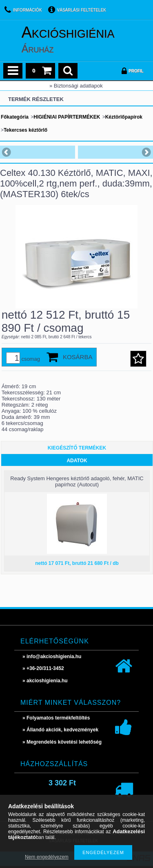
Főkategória (15, 117)
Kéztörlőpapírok (124, 117)
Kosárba (78, 357)
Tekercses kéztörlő (25, 130)
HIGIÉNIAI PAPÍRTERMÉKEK (67, 117)
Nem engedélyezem (47, 857)
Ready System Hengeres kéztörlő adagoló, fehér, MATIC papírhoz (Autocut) (77, 481)
